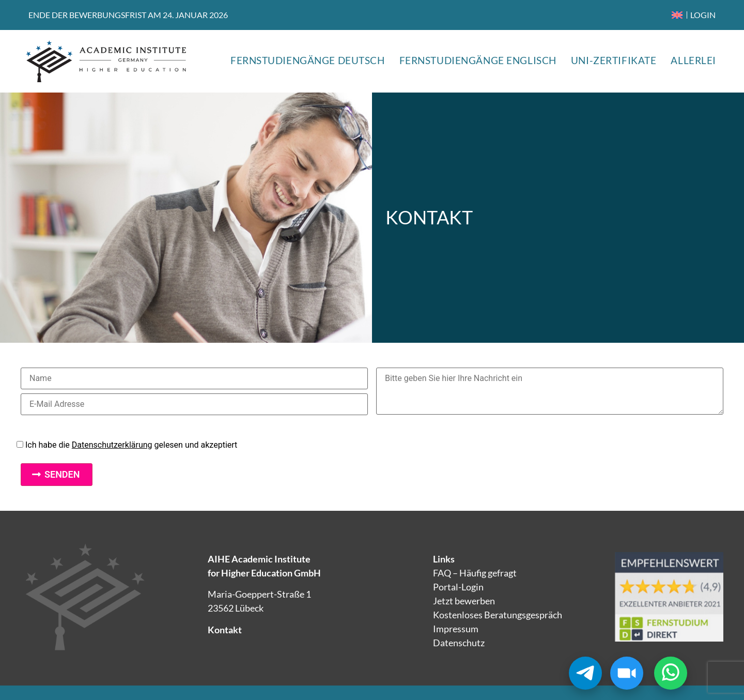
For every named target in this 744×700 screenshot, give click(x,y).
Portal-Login (458, 587)
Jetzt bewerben (464, 601)
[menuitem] (677, 15)
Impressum (456, 629)
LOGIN (703, 15)
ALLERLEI (693, 60)
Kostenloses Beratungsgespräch (498, 615)
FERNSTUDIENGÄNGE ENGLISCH (478, 60)
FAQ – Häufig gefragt (475, 573)
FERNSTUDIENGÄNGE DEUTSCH (308, 60)
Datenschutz (459, 643)
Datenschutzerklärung (112, 445)
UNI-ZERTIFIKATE (614, 60)
